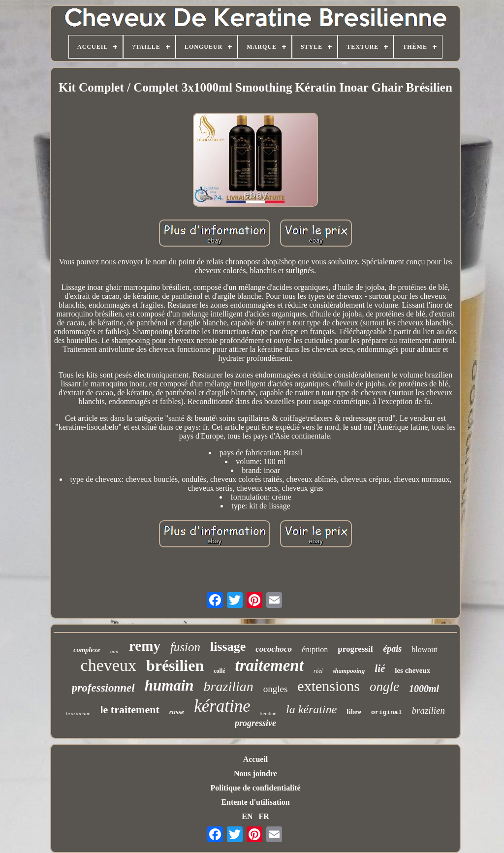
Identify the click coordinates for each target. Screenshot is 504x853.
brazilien (428, 711)
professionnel (103, 688)
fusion (185, 647)
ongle (384, 687)
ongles (276, 689)
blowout (424, 649)
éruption (315, 649)
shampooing (349, 671)
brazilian (229, 686)
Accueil (256, 759)
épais (392, 649)
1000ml (424, 689)
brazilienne (78, 713)
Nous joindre (255, 774)
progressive (255, 723)
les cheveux (412, 670)
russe (177, 712)
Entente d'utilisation (255, 802)
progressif (355, 649)
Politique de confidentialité (255, 788)
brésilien (175, 665)
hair (115, 651)
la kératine (311, 709)
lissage (228, 647)
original (386, 712)
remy (145, 646)
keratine (268, 713)
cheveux (109, 665)
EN (247, 816)
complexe (87, 650)
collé (219, 671)
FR (264, 816)
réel (318, 671)
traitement (269, 665)
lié (380, 668)
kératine (222, 706)
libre (354, 712)
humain (169, 685)
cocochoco (274, 649)
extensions (329, 686)
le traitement (129, 710)
